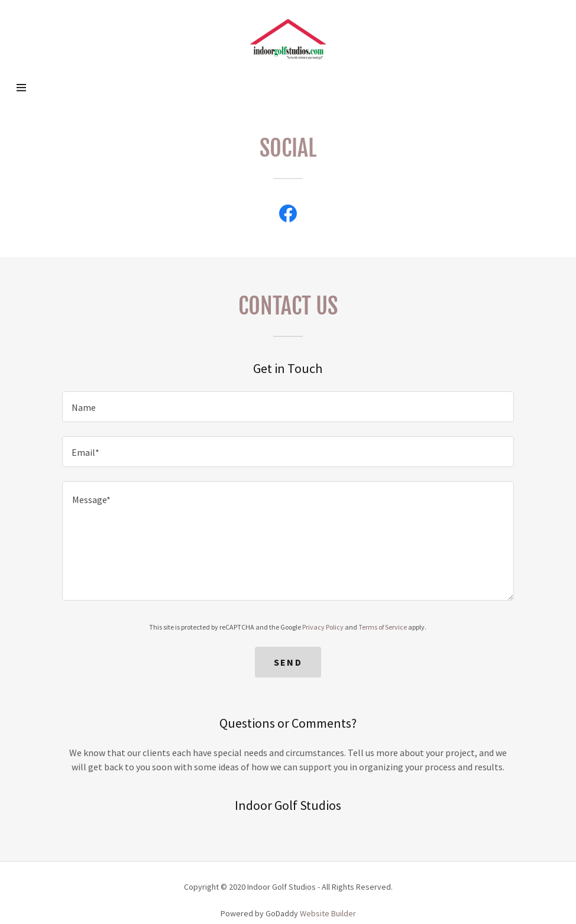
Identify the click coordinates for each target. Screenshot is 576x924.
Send (288, 662)
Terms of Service (383, 627)
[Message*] (288, 541)
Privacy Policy (323, 627)
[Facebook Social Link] (288, 213)
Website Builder (328, 913)
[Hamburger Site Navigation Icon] (43, 87)
